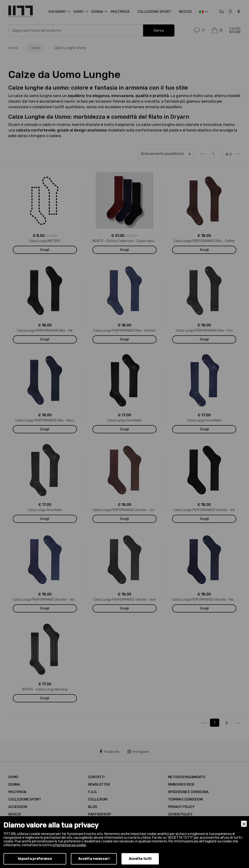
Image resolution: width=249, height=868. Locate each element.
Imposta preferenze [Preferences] (35, 859)
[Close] (244, 824)
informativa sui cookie (69, 845)
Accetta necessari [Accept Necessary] (94, 859)
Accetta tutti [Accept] (140, 859)
